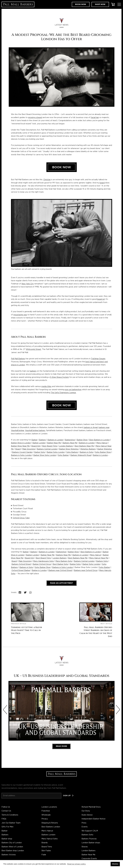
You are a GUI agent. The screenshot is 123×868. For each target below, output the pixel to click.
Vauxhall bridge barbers (35, 431)
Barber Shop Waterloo (69, 449)
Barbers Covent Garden (22, 452)
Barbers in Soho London (21, 455)
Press (84, 823)
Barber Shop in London (21, 443)
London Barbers (66, 446)
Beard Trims (47, 847)
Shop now (100, 4)
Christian (47, 180)
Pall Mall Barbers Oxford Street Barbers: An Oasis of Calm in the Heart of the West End (96, 632)
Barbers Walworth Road (81, 455)
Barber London (39, 443)
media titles (46, 387)
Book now (81, 4)
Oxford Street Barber (21, 571)
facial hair (95, 118)
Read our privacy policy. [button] (77, 864)
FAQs (4, 819)
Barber (34, 440)
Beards (45, 843)
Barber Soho (40, 452)
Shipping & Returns (50, 823)
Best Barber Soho (60, 564)
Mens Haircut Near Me (99, 558)
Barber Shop (82, 440)
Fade (44, 855)
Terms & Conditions (10, 815)
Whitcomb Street (33, 349)
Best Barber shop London (13, 851)
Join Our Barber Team (11, 823)
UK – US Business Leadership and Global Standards (61, 676)
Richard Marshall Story (91, 807)
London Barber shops (91, 843)
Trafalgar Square (98, 359)
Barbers (42, 440)
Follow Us (6, 807)
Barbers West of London (12, 847)
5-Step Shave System (59, 377)
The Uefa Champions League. (63, 393)
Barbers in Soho (87, 452)
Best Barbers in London (99, 440)
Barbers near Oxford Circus (86, 571)
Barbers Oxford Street (21, 564)
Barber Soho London (56, 452)
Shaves (85, 847)
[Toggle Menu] (119, 4)
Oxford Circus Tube (21, 518)
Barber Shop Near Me (20, 446)
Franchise (46, 811)
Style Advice (87, 815)
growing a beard (35, 118)
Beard (18, 449)
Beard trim (36, 446)
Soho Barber (63, 455)
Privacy (45, 819)
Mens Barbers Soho (64, 561)
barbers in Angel (91, 428)
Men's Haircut (47, 831)
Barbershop (70, 440)
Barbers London (48, 835)
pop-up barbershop (73, 390)
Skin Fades (46, 851)
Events (85, 827)
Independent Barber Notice (93, 819)
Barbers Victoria (9, 855)
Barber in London (100, 455)
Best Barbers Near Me (84, 446)
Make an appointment (62, 583)
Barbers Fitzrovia (89, 839)
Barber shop (7, 839)
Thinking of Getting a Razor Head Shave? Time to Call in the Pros (26, 630)
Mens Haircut (102, 443)
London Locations (49, 807)
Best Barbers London (51, 827)
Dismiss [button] (115, 864)
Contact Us (6, 811)
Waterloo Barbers (88, 449)
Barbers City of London (12, 843)
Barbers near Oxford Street (60, 571)
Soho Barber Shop (103, 452)
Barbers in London (55, 440)
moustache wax (20, 315)
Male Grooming (29, 449)
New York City (28, 284)
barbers (33, 371)
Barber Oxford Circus (42, 564)
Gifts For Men (7, 827)
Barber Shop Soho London (45, 455)
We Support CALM (90, 831)
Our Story (86, 811)
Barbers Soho (102, 561)
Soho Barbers (72, 452)
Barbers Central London (47, 449)
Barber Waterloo (105, 449)
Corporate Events (89, 859)
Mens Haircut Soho (50, 839)
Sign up (67, 796)
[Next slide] (118, 710)
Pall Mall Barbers (18, 359)
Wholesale (46, 815)
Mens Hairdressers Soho (43, 561)
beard (102, 183)
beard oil (101, 299)
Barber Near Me (54, 443)
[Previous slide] (5, 710)
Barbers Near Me (70, 443)
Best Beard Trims (50, 446)
